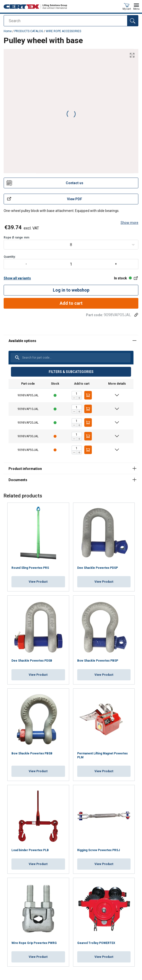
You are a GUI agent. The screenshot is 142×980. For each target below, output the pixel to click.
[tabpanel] (71, 399)
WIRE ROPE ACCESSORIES (63, 31)
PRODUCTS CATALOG (29, 31)
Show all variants (17, 278)
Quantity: (71, 262)
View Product (38, 582)
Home (8, 31)
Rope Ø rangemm (16, 238)
